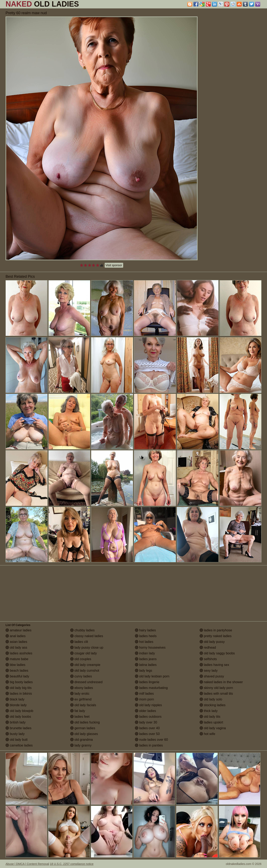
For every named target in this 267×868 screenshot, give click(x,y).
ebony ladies (82, 688)
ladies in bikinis (19, 694)
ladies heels (146, 636)
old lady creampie (85, 665)
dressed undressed (86, 682)
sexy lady (209, 671)
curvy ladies (81, 676)
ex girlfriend (81, 699)
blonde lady (16, 705)
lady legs (144, 671)
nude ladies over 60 (151, 740)
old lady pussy (212, 642)
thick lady (209, 711)
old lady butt (17, 740)
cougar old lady (84, 653)
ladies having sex (214, 665)
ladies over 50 (147, 734)
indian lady (145, 653)
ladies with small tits (216, 694)
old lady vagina (213, 728)
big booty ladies (19, 682)
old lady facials (83, 705)
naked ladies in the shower (221, 682)
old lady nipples (148, 705)
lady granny (81, 745)
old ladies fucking (85, 722)
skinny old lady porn (216, 688)
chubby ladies (82, 630)
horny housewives (150, 648)
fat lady (78, 711)
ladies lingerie (147, 682)
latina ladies (146, 665)
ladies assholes (19, 653)
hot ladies (144, 642)
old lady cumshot (85, 671)
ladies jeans (146, 659)
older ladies (145, 711)
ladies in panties (149, 745)
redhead (208, 648)
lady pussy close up (87, 648)
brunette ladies (18, 728)
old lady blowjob (19, 711)
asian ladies (16, 642)
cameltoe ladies (19, 745)
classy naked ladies (87, 636)
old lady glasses (84, 734)
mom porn (144, 699)
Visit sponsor (114, 265)
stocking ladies (213, 705)
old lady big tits (19, 688)
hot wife (207, 734)
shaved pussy (212, 676)
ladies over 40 (147, 728)
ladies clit (79, 642)
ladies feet (80, 717)
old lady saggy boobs (217, 653)
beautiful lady (17, 676)
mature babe (17, 659)
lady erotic (80, 694)
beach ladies (17, 671)
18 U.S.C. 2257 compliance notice (72, 864)
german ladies (83, 728)
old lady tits (210, 717)
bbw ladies (15, 665)
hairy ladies (145, 630)
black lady (15, 699)
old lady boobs (18, 717)
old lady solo (211, 699)
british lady (16, 722)
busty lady (15, 734)
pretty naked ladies (216, 636)
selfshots (208, 659)
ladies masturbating (151, 688)
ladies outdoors (148, 717)
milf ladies (144, 694)
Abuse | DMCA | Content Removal (27, 864)
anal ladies (16, 636)
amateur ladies (18, 630)
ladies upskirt (211, 722)
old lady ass (16, 648)
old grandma (81, 740)
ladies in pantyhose (216, 630)
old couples (81, 659)
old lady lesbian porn (152, 676)
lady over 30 (146, 722)
